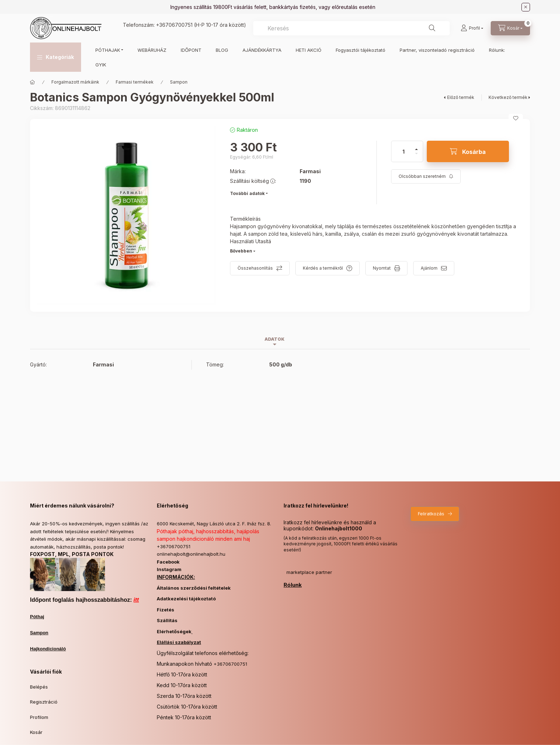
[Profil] (472, 28)
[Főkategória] (32, 82)
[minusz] (416, 157)
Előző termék (461, 97)
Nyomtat (382, 268)
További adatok (247, 193)
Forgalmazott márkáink (75, 82)
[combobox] (351, 28)
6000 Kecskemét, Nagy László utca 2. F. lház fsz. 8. (214, 524)
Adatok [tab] (275, 339)
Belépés (39, 687)
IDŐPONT (191, 50)
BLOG (222, 50)
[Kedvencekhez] (516, 118)
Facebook (168, 562)
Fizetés (166, 610)
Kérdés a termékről (323, 268)
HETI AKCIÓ (309, 50)
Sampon (179, 82)
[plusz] (416, 146)
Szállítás (167, 620)
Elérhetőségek (174, 631)
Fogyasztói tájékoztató (361, 50)
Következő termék (508, 97)
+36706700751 (174, 25)
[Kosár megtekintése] (510, 28)
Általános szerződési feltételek (194, 588)
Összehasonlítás (255, 268)
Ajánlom (429, 268)
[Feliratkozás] (426, 176)
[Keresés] (432, 28)
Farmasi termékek (135, 82)
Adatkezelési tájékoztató (186, 599)
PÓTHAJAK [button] (108, 50)
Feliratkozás (431, 514)
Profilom (39, 717)
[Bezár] (526, 7)
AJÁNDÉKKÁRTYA (262, 50)
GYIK (101, 65)
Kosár (36, 732)
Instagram (169, 569)
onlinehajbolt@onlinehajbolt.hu (191, 554)
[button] (56, 57)
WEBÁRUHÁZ (152, 50)
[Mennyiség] (404, 151)
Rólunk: (497, 50)
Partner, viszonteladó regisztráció (437, 50)
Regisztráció (44, 702)
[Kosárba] (468, 151)
